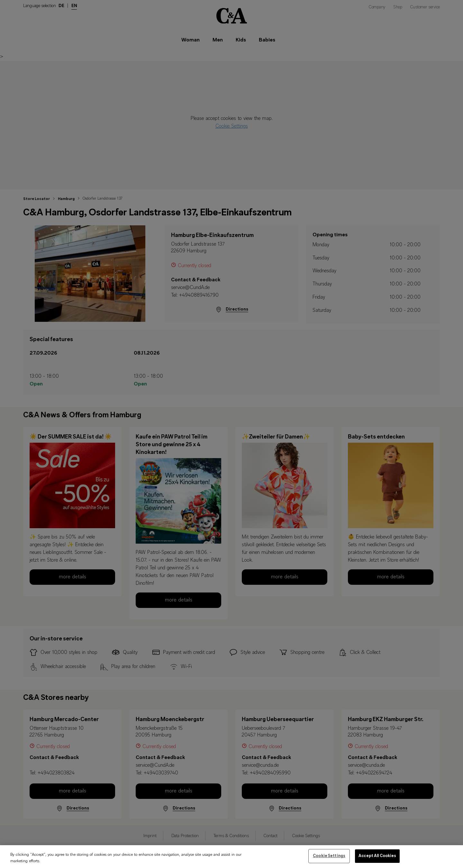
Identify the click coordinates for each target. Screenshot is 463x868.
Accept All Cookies (377, 858)
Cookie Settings (329, 858)
